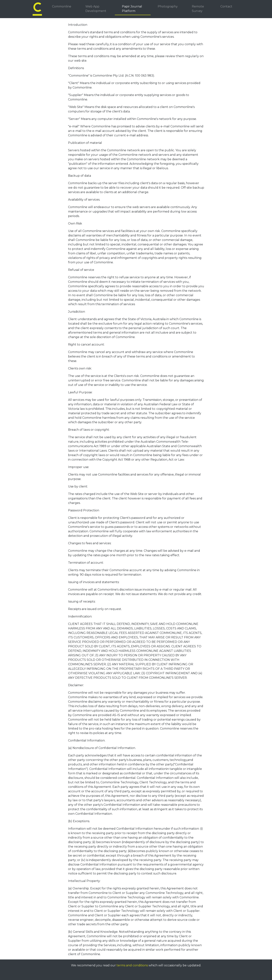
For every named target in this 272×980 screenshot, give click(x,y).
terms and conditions (132, 965)
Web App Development (96, 9)
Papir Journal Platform (132, 9)
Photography (168, 6)
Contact (226, 6)
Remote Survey (198, 9)
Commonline (62, 6)
